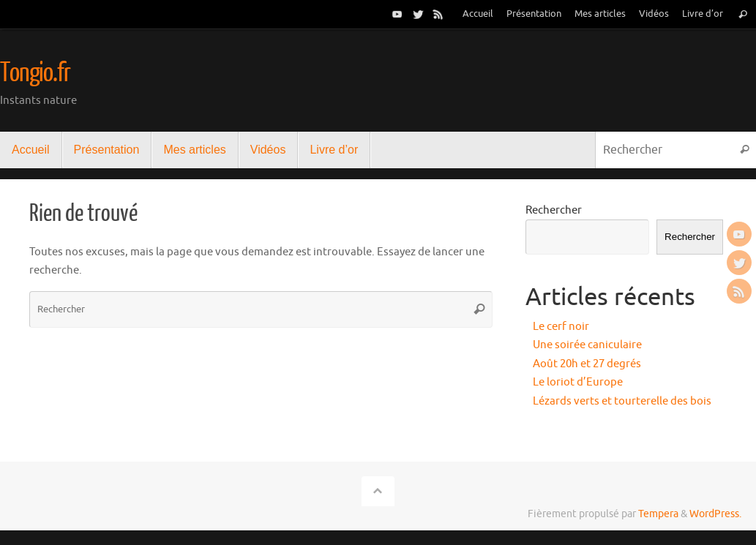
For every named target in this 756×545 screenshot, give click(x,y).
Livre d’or (703, 14)
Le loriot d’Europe (578, 382)
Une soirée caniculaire (587, 345)
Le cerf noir (561, 327)
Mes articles (600, 14)
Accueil (478, 14)
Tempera (658, 514)
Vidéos (654, 14)
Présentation (534, 14)
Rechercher (554, 210)
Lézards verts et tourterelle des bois (622, 401)
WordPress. (715, 514)
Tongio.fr (35, 73)
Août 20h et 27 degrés (587, 364)
